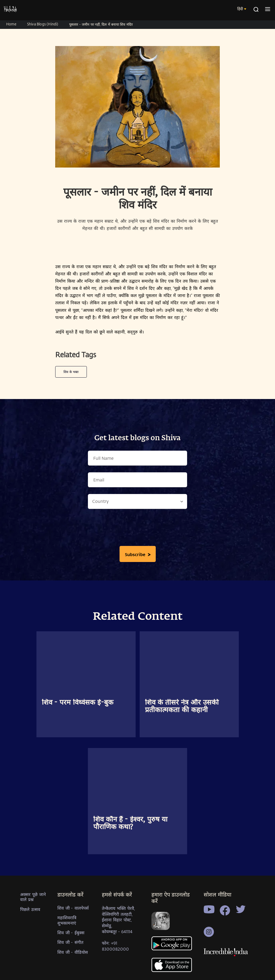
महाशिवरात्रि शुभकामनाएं (67, 920)
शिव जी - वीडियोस (73, 952)
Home (11, 24)
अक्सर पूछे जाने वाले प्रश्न (33, 897)
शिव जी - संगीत (70, 942)
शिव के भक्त (71, 372)
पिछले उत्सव (30, 909)
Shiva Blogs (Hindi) (43, 24)
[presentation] (137, 529)
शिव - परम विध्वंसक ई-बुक (78, 703)
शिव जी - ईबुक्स (71, 932)
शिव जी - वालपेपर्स (73, 908)
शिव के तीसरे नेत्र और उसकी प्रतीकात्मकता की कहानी (182, 706)
